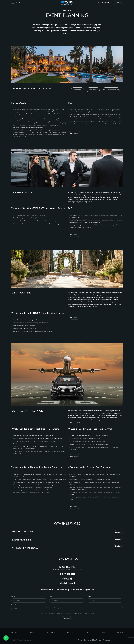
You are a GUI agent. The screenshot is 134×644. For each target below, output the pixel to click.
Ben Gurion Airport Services (111, 90)
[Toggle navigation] (13, 3)
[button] (6, 638)
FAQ (87, 632)
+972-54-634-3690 (104, 3)
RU (17, 3)
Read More (118, 533)
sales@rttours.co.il (67, 583)
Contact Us (118, 3)
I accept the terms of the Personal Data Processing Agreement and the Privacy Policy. (68, 614)
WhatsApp (67, 579)
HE (19, 3)
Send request (67, 619)
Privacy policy (82, 640)
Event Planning (93, 90)
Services (32, 632)
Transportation (77, 90)
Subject (14, 605)
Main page (14, 632)
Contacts (120, 632)
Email (51, 597)
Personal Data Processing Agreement (99, 640)
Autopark (70, 632)
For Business (51, 632)
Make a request (74, 133)
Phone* (89, 597)
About (103, 632)
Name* (14, 597)
